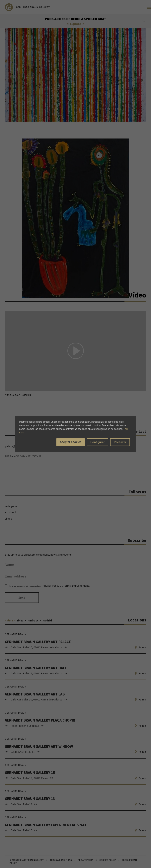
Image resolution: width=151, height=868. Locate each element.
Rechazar (120, 442)
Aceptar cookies (71, 442)
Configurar (97, 442)
